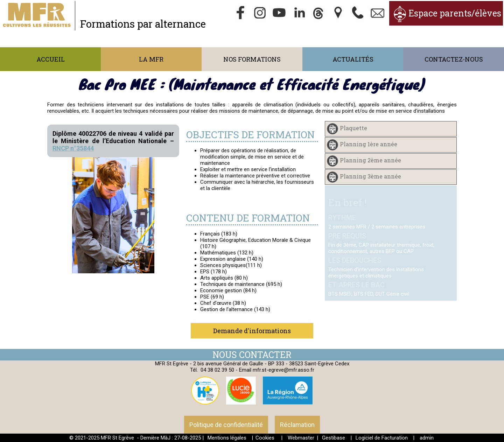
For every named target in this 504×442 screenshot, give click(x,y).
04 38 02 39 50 (217, 370)
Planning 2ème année (370, 160)
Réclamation (297, 425)
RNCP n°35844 (73, 148)
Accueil (51, 59)
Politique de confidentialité (226, 425)
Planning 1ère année (369, 144)
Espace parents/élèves (455, 13)
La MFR (151, 59)
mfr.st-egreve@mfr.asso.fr (283, 370)
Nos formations (252, 59)
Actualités (353, 59)
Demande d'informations (252, 331)
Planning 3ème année (370, 177)
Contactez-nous (454, 59)
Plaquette (353, 128)
